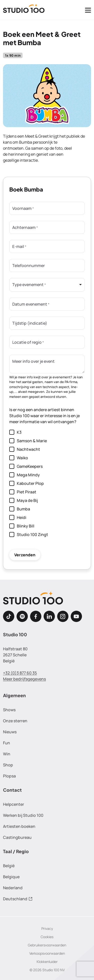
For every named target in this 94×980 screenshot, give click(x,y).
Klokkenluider (47, 962)
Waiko (19, 458)
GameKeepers (26, 466)
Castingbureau (17, 837)
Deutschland (18, 899)
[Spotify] (22, 616)
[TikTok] (9, 616)
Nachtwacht (25, 449)
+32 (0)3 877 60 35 (20, 673)
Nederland (13, 888)
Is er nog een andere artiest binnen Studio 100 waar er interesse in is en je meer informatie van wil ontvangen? (44, 416)
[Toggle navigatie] (88, 10)
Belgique (11, 877)
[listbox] (47, 285)
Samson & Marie (28, 441)
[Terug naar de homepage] (24, 10)
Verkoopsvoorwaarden (47, 953)
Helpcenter (14, 804)
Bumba (20, 509)
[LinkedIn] (49, 616)
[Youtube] (76, 616)
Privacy (47, 928)
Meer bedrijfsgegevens (24, 679)
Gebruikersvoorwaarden (47, 945)
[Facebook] (36, 616)
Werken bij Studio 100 (23, 815)
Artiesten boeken (19, 826)
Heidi (18, 517)
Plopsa (9, 776)
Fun (7, 743)
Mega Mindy (25, 475)
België (9, 866)
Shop (8, 765)
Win (7, 754)
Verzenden (25, 555)
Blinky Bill (22, 526)
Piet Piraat (23, 492)
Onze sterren (15, 721)
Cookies (47, 937)
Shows (9, 710)
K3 (15, 432)
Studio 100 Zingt (29, 534)
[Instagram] (63, 616)
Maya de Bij (24, 500)
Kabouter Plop (27, 483)
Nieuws (10, 732)
